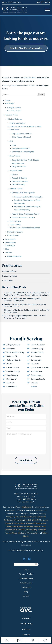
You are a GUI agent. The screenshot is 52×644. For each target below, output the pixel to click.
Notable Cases (26, 583)
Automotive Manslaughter (23, 152)
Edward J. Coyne (14, 111)
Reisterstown (11, 530)
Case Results (11, 239)
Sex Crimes (14, 130)
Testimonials (11, 242)
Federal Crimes (16, 188)
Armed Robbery (19, 184)
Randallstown (40, 526)
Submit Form (26, 460)
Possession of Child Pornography (28, 197)
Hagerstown (41, 523)
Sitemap (26, 635)
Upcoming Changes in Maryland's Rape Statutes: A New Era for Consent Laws (25, 317)
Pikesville (29, 526)
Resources (26, 629)
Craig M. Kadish (14, 108)
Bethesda (25, 517)
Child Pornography (18, 123)
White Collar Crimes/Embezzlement (25, 228)
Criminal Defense (15, 119)
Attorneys (9, 103)
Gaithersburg (20, 523)
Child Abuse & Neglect (21, 137)
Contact (9, 252)
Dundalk (28, 520)
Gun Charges (15, 221)
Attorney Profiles (26, 574)
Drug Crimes (15, 156)
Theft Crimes (15, 224)
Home (8, 100)
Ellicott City (37, 520)
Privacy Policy (26, 624)
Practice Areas (11, 115)
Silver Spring (32, 530)
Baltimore (27, 507)
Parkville (21, 526)
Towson (8, 533)
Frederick (9, 523)
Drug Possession (19, 166)
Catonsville (41, 517)
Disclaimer (26, 618)
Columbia (19, 520)
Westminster (32, 533)
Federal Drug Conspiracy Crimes (26, 214)
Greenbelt (30, 523)
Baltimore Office (14, 256)
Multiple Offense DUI (21, 149)
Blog (7, 249)
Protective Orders (15, 232)
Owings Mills (11, 526)
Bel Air (18, 517)
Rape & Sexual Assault (22, 134)
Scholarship (10, 246)
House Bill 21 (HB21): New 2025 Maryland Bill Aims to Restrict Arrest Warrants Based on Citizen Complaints (27, 294)
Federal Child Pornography (23, 193)
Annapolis (10, 517)
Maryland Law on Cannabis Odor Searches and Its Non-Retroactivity (25, 305)
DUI (11, 141)
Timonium (42, 530)
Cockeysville (9, 520)
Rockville (22, 530)
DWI (14, 145)
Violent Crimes (16, 171)
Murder (15, 175)
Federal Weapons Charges (23, 217)
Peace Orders (13, 235)
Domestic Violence (20, 181)
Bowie (33, 517)
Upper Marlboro (19, 533)
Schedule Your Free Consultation (26, 48)
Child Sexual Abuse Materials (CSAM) (26, 126)
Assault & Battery (20, 178)
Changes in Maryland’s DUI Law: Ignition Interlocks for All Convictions (27, 311)
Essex (45, 520)
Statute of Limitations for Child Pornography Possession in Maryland (23, 300)
